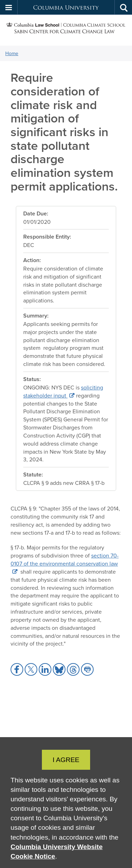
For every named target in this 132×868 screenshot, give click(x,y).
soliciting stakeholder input (63, 391)
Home (12, 53)
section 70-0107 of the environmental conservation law (65, 559)
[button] (9, 7)
